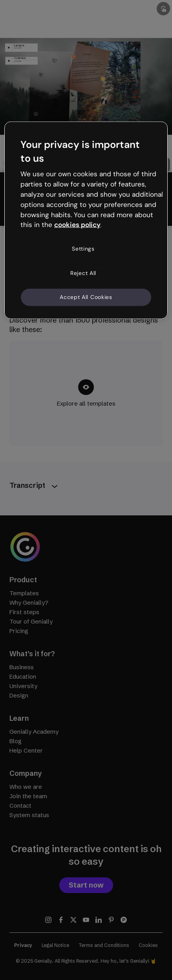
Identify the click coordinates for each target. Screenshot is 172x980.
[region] (86, 220)
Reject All (83, 273)
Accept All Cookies (86, 297)
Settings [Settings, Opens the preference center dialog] (83, 249)
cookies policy (77, 225)
